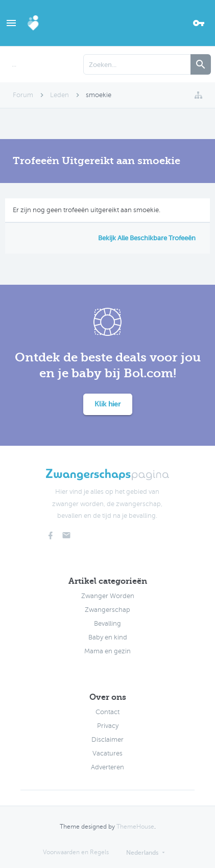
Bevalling (108, 624)
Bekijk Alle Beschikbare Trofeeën (147, 238)
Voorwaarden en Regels (76, 852)
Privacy (108, 726)
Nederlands (142, 853)
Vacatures (108, 753)
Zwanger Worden (108, 596)
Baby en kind (108, 637)
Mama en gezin (108, 651)
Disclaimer (108, 740)
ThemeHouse (135, 827)
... (14, 64)
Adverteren (108, 767)
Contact (108, 712)
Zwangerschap (108, 610)
